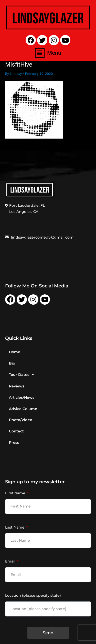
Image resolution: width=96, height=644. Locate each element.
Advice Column (23, 409)
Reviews (17, 386)
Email (11, 561)
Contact (16, 431)
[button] (48, 53)
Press (14, 442)
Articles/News (22, 397)
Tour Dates (23, 375)
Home (15, 352)
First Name (16, 493)
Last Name (15, 527)
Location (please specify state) (33, 595)
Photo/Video (21, 420)
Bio (12, 363)
